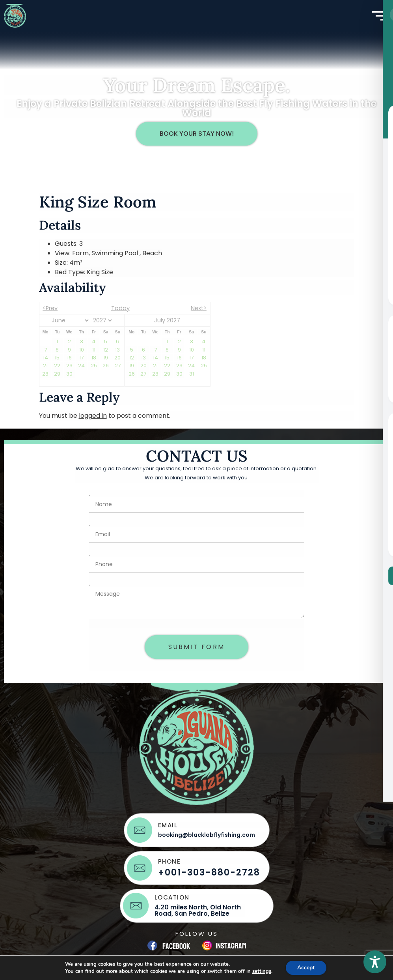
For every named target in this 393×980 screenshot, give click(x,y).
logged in (93, 416)
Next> (199, 308)
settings (262, 971)
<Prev (50, 308)
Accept (306, 968)
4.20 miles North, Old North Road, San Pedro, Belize (198, 910)
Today (120, 308)
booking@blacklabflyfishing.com (207, 835)
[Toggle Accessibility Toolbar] (375, 962)
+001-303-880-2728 (209, 872)
